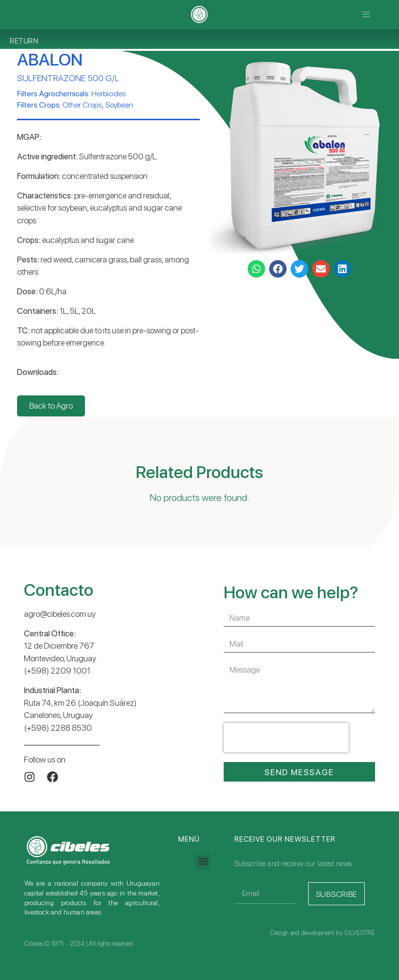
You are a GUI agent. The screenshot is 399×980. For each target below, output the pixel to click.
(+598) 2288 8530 (58, 728)
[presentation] (286, 738)
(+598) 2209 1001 (57, 671)
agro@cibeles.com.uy (60, 614)
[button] (367, 14)
